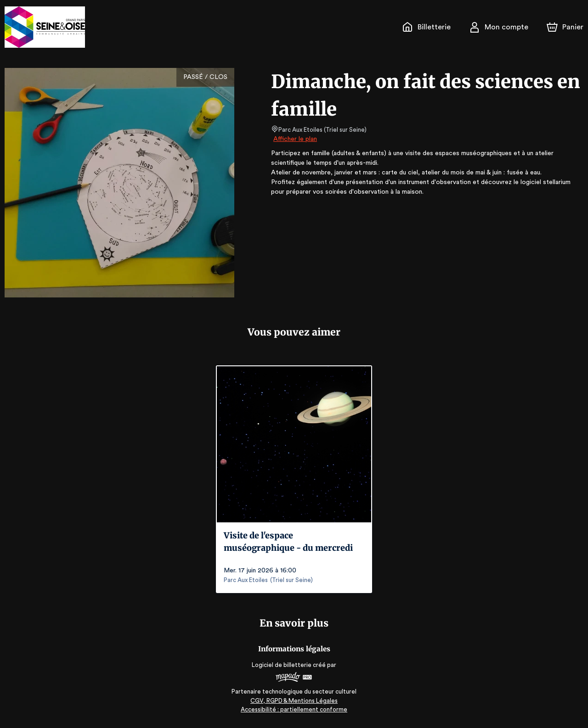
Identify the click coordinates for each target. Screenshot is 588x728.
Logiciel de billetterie (282, 665)
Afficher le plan (294, 139)
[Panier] (565, 27)
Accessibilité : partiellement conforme (294, 709)
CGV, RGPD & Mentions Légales (294, 701)
